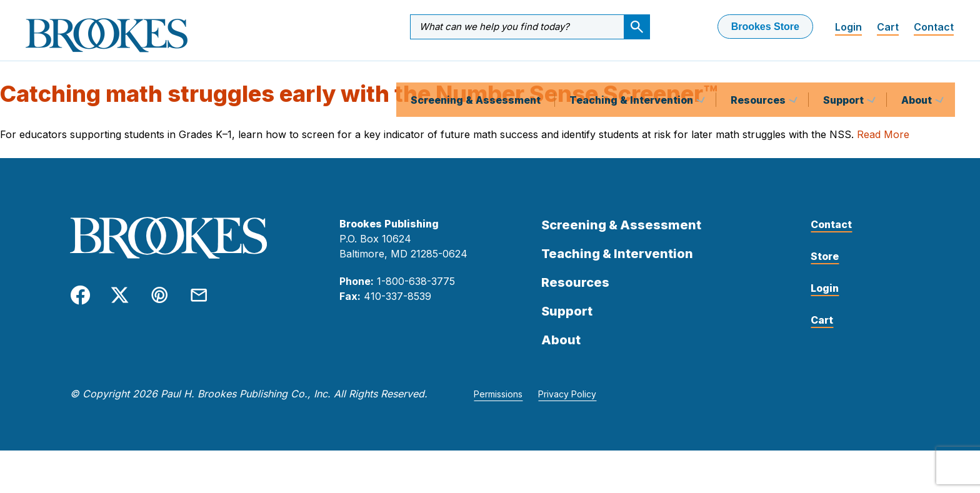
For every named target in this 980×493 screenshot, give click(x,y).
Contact (934, 27)
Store (825, 267)
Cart (888, 27)
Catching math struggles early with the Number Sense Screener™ (359, 104)
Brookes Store (765, 27)
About (918, 71)
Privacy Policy (567, 405)
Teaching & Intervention (632, 71)
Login (848, 27)
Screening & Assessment (476, 71)
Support (845, 71)
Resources (759, 71)
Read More (883, 145)
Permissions (498, 405)
